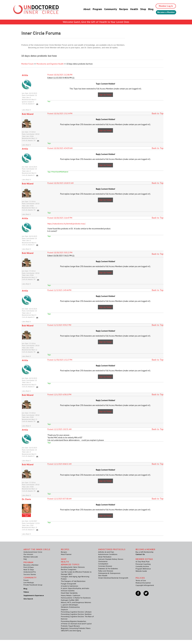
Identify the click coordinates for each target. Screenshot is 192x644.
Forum (26, 580)
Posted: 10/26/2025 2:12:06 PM (60, 75)
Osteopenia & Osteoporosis (109, 573)
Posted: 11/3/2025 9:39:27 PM (59, 325)
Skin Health (103, 575)
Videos (26, 592)
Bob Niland (28, 114)
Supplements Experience (34, 595)
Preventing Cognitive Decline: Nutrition (76, 614)
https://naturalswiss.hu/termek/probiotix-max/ (66, 224)
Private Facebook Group (33, 585)
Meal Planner (66, 554)
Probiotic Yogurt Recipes (70, 626)
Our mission (28, 554)
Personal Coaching (143, 564)
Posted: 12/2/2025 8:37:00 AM (59, 499)
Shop (140, 9)
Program (94, 9)
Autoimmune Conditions (108, 554)
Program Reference (143, 569)
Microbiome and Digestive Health (50, 64)
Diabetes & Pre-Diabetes (108, 569)
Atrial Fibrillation (105, 557)
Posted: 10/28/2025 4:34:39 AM (60, 148)
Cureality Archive (142, 566)
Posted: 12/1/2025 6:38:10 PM (59, 395)
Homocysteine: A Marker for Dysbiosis (76, 598)
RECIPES (65, 549)
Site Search (28, 599)
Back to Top (158, 113)
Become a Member (164, 13)
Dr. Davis (26, 499)
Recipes (120, 9)
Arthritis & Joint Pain (106, 552)
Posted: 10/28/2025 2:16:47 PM (60, 218)
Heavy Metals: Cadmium (71, 595)
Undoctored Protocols (112, 549)
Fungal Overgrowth (69, 584)
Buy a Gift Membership (145, 552)
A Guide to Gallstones (70, 586)
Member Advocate (31, 557)
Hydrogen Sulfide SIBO (70, 600)
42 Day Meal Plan (143, 562)
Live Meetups (29, 582)
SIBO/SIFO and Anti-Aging (71, 631)
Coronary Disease (105, 566)
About (83, 9)
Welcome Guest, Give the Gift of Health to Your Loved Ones (96, 22)
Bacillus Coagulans (69, 569)
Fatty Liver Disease (106, 571)
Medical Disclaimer (143, 583)
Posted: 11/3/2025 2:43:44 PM (59, 290)
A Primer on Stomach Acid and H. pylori (76, 624)
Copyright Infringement (145, 585)
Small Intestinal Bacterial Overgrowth (113, 578)
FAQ (25, 559)
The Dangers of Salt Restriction (73, 581)
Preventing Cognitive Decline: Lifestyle (76, 612)
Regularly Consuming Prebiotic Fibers (76, 628)
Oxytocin (64, 609)
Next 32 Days (29, 570)
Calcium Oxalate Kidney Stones (111, 559)
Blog (147, 9)
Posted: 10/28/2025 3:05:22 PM (60, 253)
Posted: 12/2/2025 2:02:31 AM (59, 429)
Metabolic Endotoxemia (70, 607)
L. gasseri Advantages (70, 605)
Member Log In (164, 6)
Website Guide (141, 571)
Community (107, 9)
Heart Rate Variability (69, 593)
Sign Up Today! (105, 95)
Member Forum (27, 64)
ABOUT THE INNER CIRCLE (37, 549)
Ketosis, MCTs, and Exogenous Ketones (76, 602)
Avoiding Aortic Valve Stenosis (73, 567)
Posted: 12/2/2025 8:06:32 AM (59, 464)
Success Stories (30, 574)
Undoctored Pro (30, 572)
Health (131, 9)
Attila (25, 75)
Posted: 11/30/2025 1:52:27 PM (60, 360)
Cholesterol (103, 561)
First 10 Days (29, 567)
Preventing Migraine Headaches (74, 621)
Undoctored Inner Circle (33, 552)
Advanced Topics (70, 565)
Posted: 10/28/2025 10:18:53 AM (60, 183)
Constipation (103, 564)
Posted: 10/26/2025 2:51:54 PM (60, 114)
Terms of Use (141, 580)
